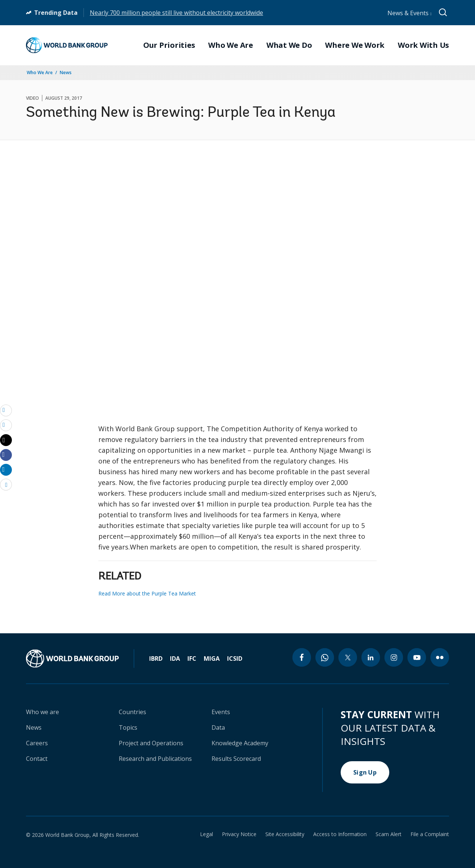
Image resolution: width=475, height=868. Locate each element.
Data (218, 727)
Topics (128, 727)
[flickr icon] (440, 657)
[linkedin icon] (371, 657)
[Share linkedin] (6, 469)
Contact (37, 759)
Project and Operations (151, 743)
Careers (37, 743)
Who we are (42, 712)
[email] (6, 410)
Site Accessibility (285, 834)
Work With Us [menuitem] (423, 45)
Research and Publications (155, 759)
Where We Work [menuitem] (355, 45)
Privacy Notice (239, 834)
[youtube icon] (417, 657)
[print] (6, 425)
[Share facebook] (6, 455)
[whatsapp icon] (325, 657)
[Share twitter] (6, 440)
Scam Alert (389, 834)
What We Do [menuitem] (289, 45)
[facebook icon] (302, 657)
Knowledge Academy (240, 743)
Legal (207, 834)
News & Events (410, 13)
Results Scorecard (236, 759)
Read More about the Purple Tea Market (147, 593)
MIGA (212, 659)
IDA (175, 659)
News (66, 72)
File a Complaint (430, 834)
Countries (132, 712)
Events (221, 712)
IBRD (156, 659)
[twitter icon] (348, 657)
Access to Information (340, 834)
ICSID (235, 659)
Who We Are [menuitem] (231, 45)
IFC (192, 659)
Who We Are (40, 72)
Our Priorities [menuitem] (169, 45)
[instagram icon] (394, 657)
